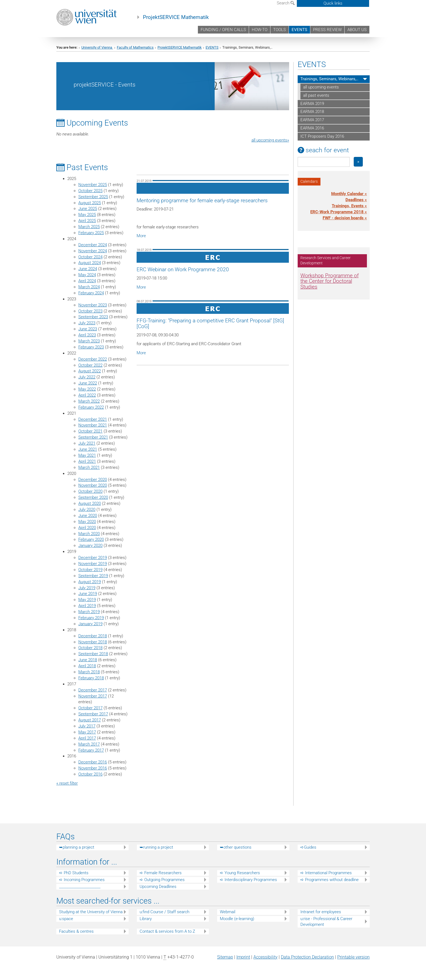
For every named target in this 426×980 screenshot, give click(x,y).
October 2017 (90, 708)
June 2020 (88, 516)
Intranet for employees (321, 912)
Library (146, 919)
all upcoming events (321, 87)
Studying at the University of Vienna (91, 912)
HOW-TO (260, 30)
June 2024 (88, 269)
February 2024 (91, 293)
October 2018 (90, 648)
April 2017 (87, 738)
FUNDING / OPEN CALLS (223, 30)
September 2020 (93, 497)
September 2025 (93, 197)
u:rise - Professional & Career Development (326, 922)
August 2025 (90, 203)
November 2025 (93, 185)
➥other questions (236, 847)
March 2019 (89, 612)
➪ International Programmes (326, 873)
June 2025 (88, 209)
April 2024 (87, 281)
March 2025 (89, 227)
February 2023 (91, 347)
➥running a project (156, 847)
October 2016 (90, 774)
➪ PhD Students (74, 873)
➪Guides (308, 847)
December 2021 (93, 419)
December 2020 (93, 480)
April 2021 (87, 461)
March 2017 (89, 744)
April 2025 (87, 221)
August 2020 (90, 503)
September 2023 (93, 317)
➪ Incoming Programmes (82, 880)
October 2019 (90, 570)
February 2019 (91, 618)
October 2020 (90, 491)
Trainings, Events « (349, 206)
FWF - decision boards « (345, 218)
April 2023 (87, 335)
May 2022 (87, 389)
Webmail (228, 912)
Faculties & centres (76, 931)
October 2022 (90, 365)
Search (286, 3)
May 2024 (87, 275)
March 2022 (89, 401)
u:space (66, 919)
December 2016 (93, 762)
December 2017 (93, 690)
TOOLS (280, 30)
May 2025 (87, 215)
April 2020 (87, 528)
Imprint (243, 957)
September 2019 (93, 576)
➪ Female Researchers (161, 873)
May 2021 (87, 455)
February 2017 (91, 750)
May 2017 (87, 732)
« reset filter (67, 783)
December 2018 (93, 636)
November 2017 (93, 696)
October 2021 (90, 431)
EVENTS (299, 30)
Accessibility (265, 957)
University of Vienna (97, 47)
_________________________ (80, 887)
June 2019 (88, 594)
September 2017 (93, 714)
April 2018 (87, 666)
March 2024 (89, 287)
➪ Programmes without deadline (330, 880)
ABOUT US (357, 30)
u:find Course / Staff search (164, 912)
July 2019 (87, 588)
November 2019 (93, 564)
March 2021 (89, 467)
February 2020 (91, 539)
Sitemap (225, 957)
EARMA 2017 (312, 120)
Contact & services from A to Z (167, 931)
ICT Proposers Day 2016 (322, 136)
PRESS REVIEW (327, 30)
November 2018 (93, 642)
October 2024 (90, 257)
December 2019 (93, 558)
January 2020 (90, 546)
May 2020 (87, 522)
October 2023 (90, 311)
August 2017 (90, 720)
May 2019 (87, 600)
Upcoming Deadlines (158, 887)
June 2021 (88, 449)
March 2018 (89, 672)
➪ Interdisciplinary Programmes (248, 880)
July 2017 (87, 726)
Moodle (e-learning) (237, 919)
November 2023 (93, 305)
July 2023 (87, 323)
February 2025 (91, 233)
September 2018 (93, 654)
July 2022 (87, 377)
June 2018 (88, 660)
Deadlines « (356, 200)
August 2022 (90, 371)
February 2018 (91, 678)
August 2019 (90, 582)
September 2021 (93, 437)
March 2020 (89, 534)
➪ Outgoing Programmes (162, 880)
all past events (316, 95)
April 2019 (87, 606)
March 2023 (89, 341)
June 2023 (88, 329)
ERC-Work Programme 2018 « (339, 212)
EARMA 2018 (312, 112)
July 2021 (87, 443)
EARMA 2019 (312, 104)
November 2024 (93, 251)
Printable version (353, 957)
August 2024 (90, 263)
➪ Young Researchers (240, 873)
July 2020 (87, 510)
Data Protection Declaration (307, 957)
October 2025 (90, 191)
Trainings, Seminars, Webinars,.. (329, 79)
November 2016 (93, 768)
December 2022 (93, 359)
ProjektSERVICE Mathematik (176, 17)
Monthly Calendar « (349, 194)
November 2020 (93, 485)
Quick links (333, 3)
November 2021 (93, 425)
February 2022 (91, 407)
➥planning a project (77, 847)
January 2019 (90, 624)
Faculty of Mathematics (135, 47)
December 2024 (93, 245)
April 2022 (87, 395)
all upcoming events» (270, 140)
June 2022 (88, 383)
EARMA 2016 (312, 128)
